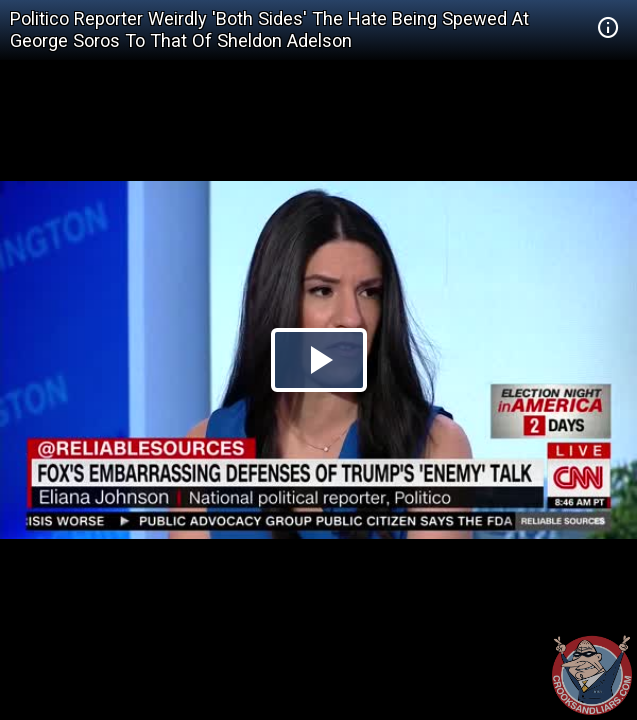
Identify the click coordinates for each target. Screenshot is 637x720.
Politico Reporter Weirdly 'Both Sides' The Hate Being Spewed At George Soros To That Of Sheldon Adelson (269, 29)
